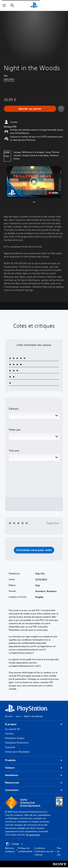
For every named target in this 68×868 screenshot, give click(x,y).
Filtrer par (15, 430)
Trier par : (15, 451)
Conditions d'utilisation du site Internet (44, 851)
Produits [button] (34, 760)
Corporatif (10, 747)
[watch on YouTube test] (53, 193)
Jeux (18, 716)
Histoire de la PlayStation (17, 752)
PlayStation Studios (15, 738)
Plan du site (59, 851)
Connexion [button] (34, 790)
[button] (34, 182)
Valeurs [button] (34, 768)
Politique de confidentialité (25, 850)
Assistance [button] (34, 775)
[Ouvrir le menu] (4, 5)
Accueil (9, 716)
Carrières (10, 734)
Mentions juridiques (10, 850)
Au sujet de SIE (12, 729)
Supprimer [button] (53, 523)
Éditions (14, 409)
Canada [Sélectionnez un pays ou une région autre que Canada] (14, 844)
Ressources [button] (34, 783)
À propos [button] (34, 724)
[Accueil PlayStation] (34, 5)
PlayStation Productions (17, 743)
